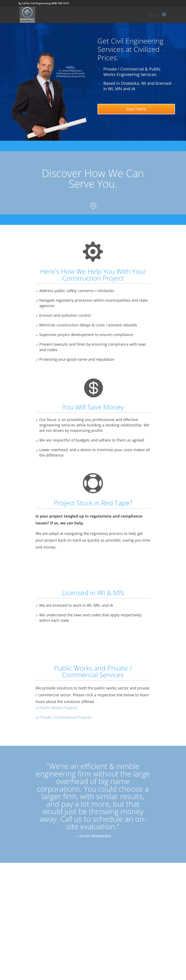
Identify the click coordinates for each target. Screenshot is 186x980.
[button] (164, 17)
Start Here (136, 109)
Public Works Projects (58, 708)
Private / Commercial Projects (65, 717)
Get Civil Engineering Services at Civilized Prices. (130, 49)
